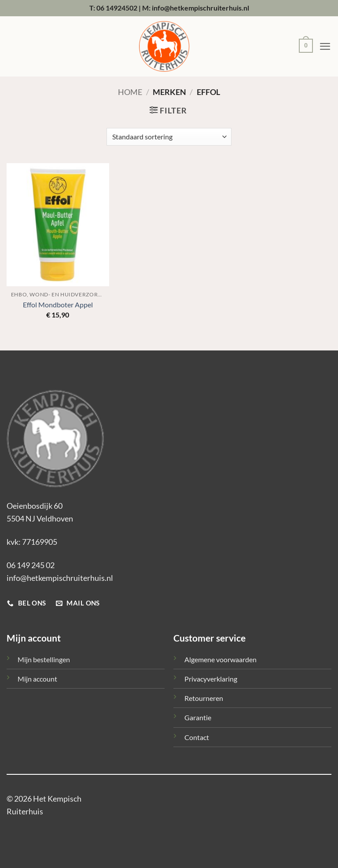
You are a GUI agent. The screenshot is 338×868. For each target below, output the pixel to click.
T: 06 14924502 (113, 8)
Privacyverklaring (211, 679)
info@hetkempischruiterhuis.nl (60, 578)
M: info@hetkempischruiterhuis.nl (196, 8)
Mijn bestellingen (44, 659)
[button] (304, 47)
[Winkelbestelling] (169, 137)
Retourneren (204, 698)
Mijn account (37, 679)
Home (130, 92)
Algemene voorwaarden (220, 659)
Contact (197, 737)
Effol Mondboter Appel (58, 305)
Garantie (198, 717)
